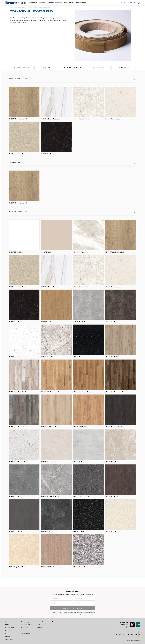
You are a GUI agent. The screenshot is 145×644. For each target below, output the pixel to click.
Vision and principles (10, 628)
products (33, 3)
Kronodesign (23, 7)
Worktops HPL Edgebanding (42, 7)
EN (129, 3)
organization (81, 3)
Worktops (30, 7)
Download (124, 68)
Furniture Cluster (9, 639)
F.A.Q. (39, 625)
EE (132, 3)
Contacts (40, 628)
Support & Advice (42, 622)
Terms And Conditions (27, 625)
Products (17, 7)
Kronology (7, 636)
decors (42, 3)
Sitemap (40, 631)
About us (7, 625)
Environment (8, 631)
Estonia (124, 3)
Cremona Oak (72, 163)
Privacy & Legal (25, 622)
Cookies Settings (25, 633)
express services (55, 3)
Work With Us (8, 633)
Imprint (23, 631)
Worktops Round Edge (72, 212)
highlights (69, 3)
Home (12, 7)
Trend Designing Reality (72, 79)
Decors (47, 68)
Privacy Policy (25, 628)
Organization (8, 622)
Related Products (72, 68)
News (54, 622)
